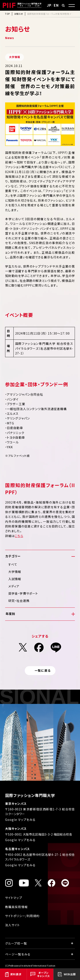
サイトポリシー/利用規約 (22, 916)
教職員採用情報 (16, 907)
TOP (7, 14)
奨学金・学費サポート (23, 593)
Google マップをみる (20, 820)
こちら (19, 536)
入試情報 (15, 579)
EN (56, 5)
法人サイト (13, 925)
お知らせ (19, 14)
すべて (13, 564)
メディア (14, 586)
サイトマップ (14, 898)
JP (49, 5)
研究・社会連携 (19, 601)
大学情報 (15, 572)
